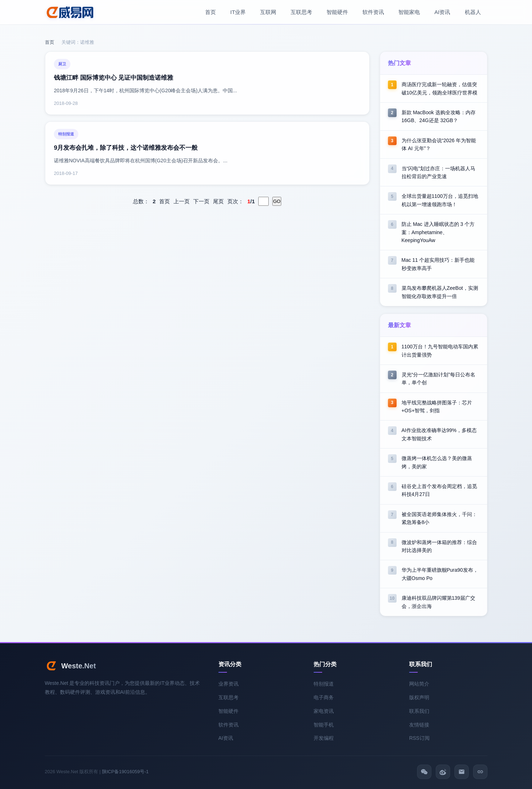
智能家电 (409, 12)
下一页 (201, 201)
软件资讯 (373, 12)
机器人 (473, 12)
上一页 (182, 201)
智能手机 (324, 725)
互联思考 (301, 12)
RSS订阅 (419, 738)
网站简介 (419, 684)
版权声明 (419, 697)
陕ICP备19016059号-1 (125, 772)
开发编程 (324, 738)
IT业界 (238, 12)
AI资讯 (442, 12)
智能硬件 (337, 12)
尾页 (218, 201)
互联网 (268, 12)
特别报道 (324, 684)
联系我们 (419, 711)
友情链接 (419, 725)
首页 (211, 12)
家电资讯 (324, 711)
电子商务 (324, 697)
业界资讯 (228, 684)
